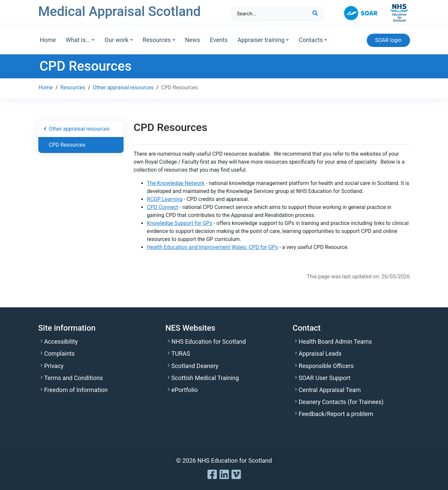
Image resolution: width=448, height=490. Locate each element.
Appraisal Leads (320, 353)
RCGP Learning (165, 199)
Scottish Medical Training (205, 378)
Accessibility (61, 341)
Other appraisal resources (123, 87)
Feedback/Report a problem (336, 414)
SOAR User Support (325, 378)
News (192, 40)
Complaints (60, 353)
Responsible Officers (326, 366)
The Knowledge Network (176, 183)
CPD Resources (67, 145)
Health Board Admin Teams (335, 341)
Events (219, 40)
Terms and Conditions (74, 378)
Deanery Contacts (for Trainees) (341, 402)
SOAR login (388, 40)
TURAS (181, 353)
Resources (73, 87)
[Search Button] (315, 13)
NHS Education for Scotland (209, 341)
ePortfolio (185, 390)
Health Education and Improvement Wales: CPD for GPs (213, 247)
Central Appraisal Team (330, 390)
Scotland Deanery (195, 366)
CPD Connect (163, 207)
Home (48, 40)
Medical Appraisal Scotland (120, 11)
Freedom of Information (76, 390)
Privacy (54, 366)
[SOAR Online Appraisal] (365, 12)
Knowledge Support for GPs (180, 223)
